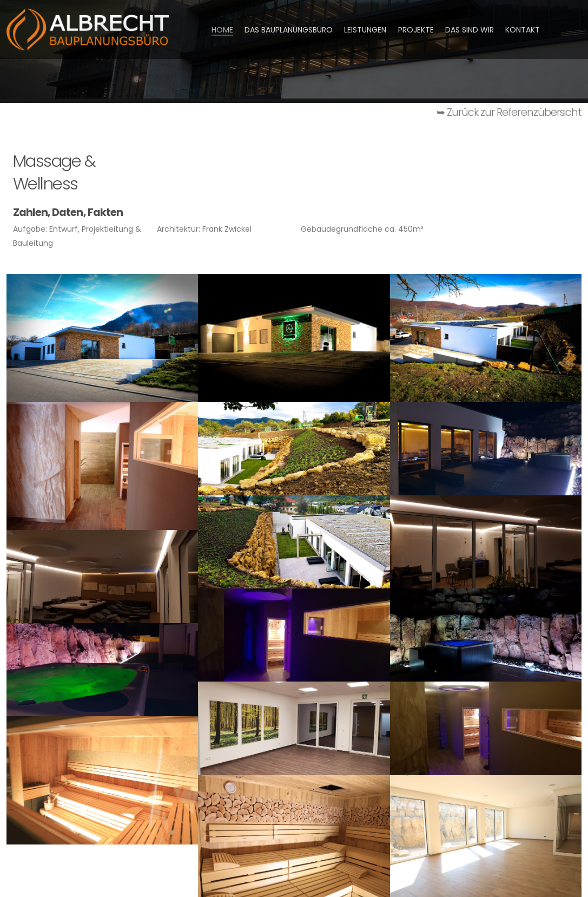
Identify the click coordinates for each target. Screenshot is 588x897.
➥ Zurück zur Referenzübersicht (509, 114)
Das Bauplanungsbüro (289, 30)
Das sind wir (470, 30)
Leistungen (365, 30)
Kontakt (523, 30)
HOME (222, 30)
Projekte (416, 30)
